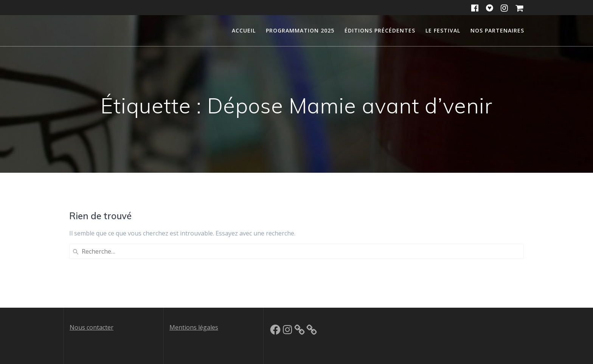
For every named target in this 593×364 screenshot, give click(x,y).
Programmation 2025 (300, 30)
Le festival (443, 30)
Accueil (244, 30)
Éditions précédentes (380, 30)
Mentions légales (194, 327)
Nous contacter (92, 327)
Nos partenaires (497, 30)
